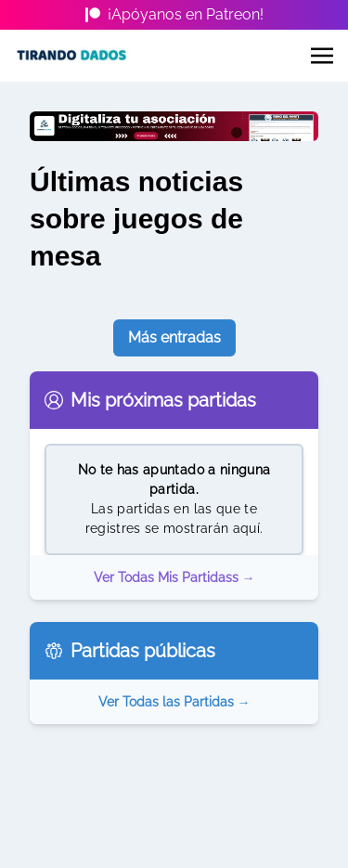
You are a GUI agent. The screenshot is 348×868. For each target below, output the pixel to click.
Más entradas (174, 337)
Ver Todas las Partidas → (174, 702)
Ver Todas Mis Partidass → (174, 577)
